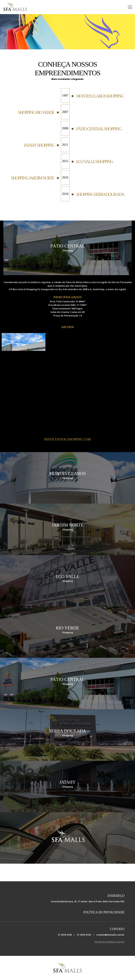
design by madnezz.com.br (109, 942)
